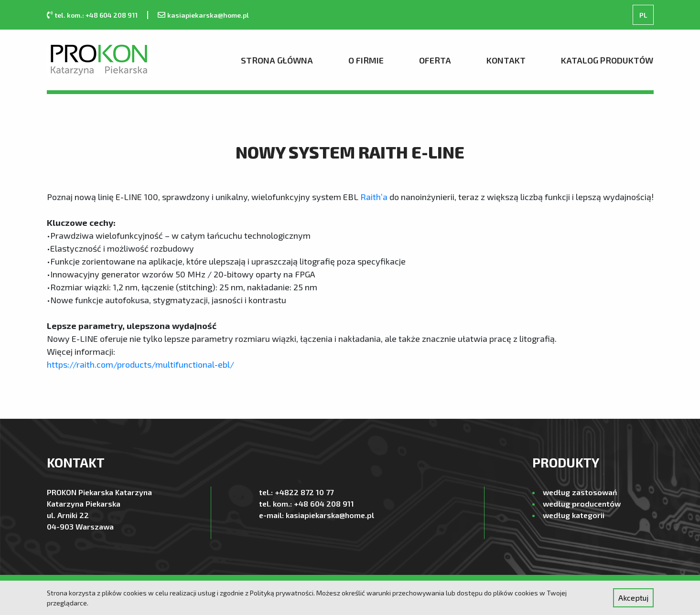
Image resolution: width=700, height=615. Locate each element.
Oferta (435, 60)
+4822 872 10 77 (304, 492)
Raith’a (374, 197)
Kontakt (506, 60)
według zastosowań (580, 492)
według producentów (582, 504)
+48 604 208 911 (324, 504)
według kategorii (574, 515)
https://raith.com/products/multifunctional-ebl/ (140, 364)
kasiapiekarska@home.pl (208, 15)
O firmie (366, 60)
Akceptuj (633, 598)
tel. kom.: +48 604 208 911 (96, 15)
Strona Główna (277, 60)
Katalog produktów (607, 60)
